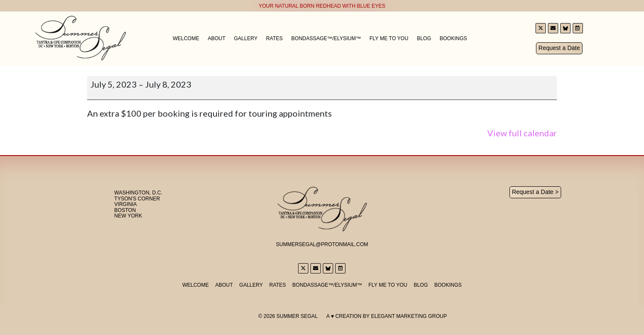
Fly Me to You (389, 38)
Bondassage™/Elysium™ (326, 38)
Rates (274, 38)
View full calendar (522, 133)
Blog (424, 38)
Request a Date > (535, 192)
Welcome (186, 38)
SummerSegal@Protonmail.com (322, 244)
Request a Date (559, 48)
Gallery (246, 38)
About (216, 38)
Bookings (453, 38)
